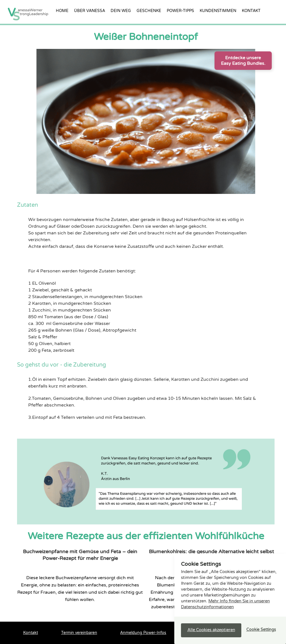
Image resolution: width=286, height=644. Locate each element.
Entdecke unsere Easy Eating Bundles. (243, 61)
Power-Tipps (180, 11)
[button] (211, 630)
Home (62, 11)
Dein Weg (121, 11)
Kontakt (251, 11)
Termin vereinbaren (79, 633)
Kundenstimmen (218, 11)
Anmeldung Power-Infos (143, 633)
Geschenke (149, 11)
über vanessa (90, 11)
